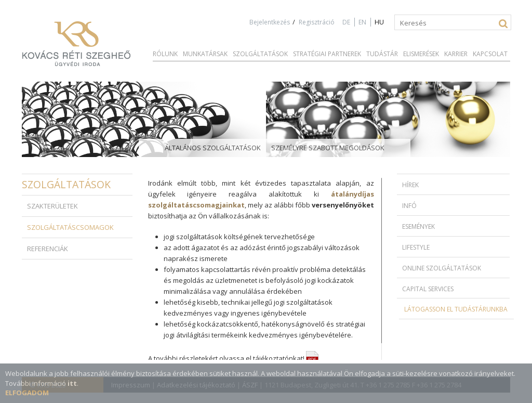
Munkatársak (205, 54)
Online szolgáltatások (442, 268)
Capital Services (428, 289)
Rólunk (165, 54)
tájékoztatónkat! (286, 358)
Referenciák (48, 249)
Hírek (410, 185)
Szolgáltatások (260, 54)
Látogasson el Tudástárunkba (456, 309)
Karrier (456, 54)
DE (346, 22)
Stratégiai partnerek (327, 54)
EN (362, 22)
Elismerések (421, 54)
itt (72, 383)
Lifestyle (416, 247)
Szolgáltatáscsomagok (70, 227)
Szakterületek (52, 206)
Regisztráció (317, 22)
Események (418, 226)
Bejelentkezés (270, 22)
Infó (409, 206)
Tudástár (382, 54)
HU (379, 22)
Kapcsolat (490, 54)
